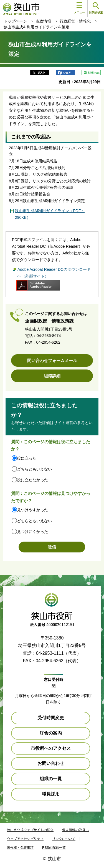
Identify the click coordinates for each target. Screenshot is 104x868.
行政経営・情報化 (75, 21)
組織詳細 (52, 376)
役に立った (27, 458)
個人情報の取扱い (75, 830)
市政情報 (43, 21)
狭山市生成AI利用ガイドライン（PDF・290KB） (50, 214)
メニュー (79, 8)
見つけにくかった (32, 532)
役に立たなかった (32, 480)
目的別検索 (96, 8)
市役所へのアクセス (51, 748)
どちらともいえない (34, 469)
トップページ (15, 21)
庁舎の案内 (51, 733)
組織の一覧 (51, 779)
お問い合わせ (51, 763)
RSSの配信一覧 (54, 848)
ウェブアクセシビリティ (25, 839)
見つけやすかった (32, 510)
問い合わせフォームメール (52, 360)
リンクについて (64, 839)
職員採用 (51, 794)
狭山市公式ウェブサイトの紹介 (30, 830)
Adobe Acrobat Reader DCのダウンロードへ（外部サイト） (54, 273)
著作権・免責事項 (20, 848)
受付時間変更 (51, 718)
